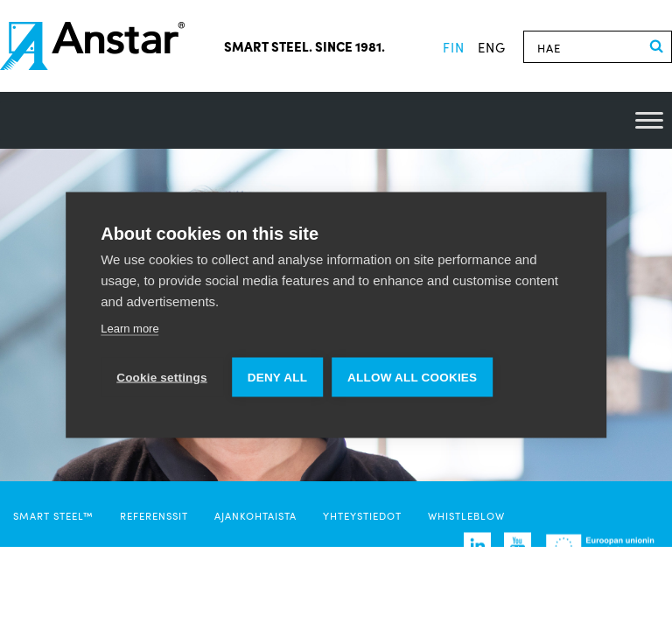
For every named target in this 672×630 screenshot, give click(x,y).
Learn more (129, 329)
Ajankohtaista (255, 515)
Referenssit (154, 515)
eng (492, 47)
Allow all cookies (412, 378)
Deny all (277, 378)
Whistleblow (466, 515)
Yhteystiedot (362, 515)
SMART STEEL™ (53, 515)
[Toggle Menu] (649, 120)
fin (454, 47)
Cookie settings (162, 378)
